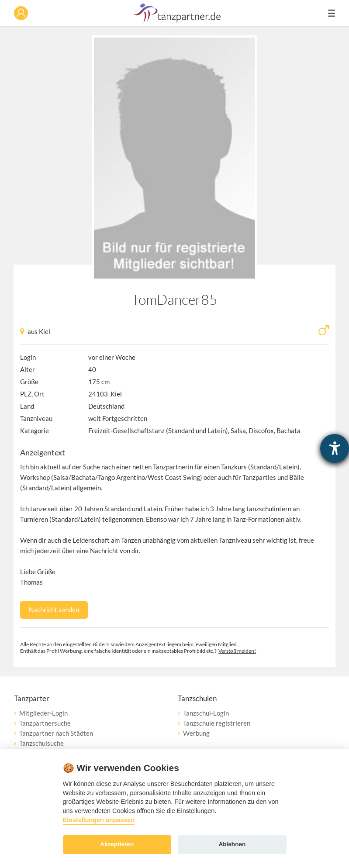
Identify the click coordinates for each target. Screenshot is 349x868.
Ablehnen (232, 844)
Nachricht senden (54, 610)
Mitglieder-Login (43, 713)
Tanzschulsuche (41, 743)
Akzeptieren (117, 844)
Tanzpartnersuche (45, 723)
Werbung (196, 733)
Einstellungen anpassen (99, 820)
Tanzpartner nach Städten (56, 733)
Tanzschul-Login (206, 713)
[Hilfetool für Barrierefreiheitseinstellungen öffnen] (335, 448)
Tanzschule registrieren (217, 723)
